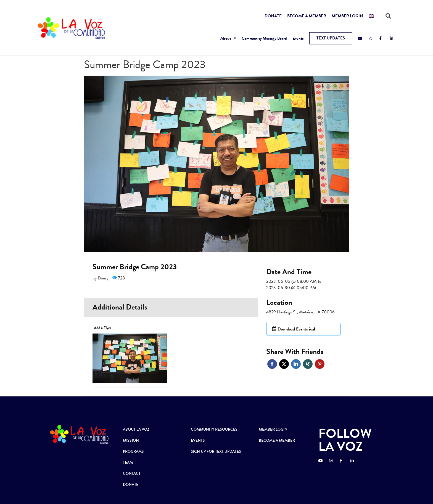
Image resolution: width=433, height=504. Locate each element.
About (228, 38)
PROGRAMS (133, 451)
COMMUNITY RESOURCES (214, 429)
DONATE (273, 16)
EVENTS (198, 440)
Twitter (284, 364)
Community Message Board (264, 38)
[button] (331, 38)
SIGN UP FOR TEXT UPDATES (216, 451)
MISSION (131, 440)
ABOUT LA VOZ (136, 429)
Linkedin (296, 364)
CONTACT (132, 474)
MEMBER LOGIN (347, 16)
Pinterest (320, 364)
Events (298, 38)
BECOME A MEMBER (307, 16)
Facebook (272, 364)
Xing (308, 364)
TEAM (128, 462)
